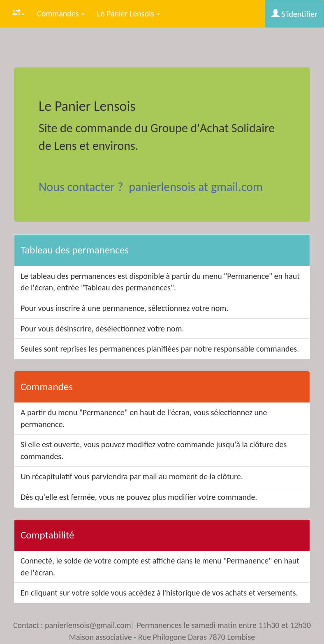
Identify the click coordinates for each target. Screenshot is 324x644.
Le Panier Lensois (128, 14)
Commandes (61, 14)
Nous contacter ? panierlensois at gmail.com (151, 187)
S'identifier (294, 14)
